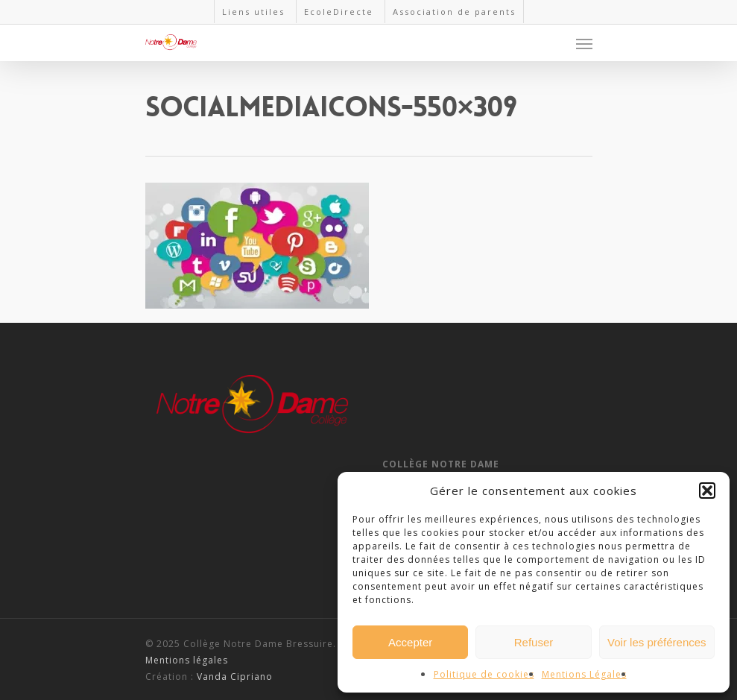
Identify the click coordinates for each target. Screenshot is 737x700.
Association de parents (454, 12)
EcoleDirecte (339, 12)
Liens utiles (253, 12)
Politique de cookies (484, 674)
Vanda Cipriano (235, 677)
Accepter (410, 642)
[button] (707, 491)
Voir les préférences (657, 642)
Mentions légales (187, 660)
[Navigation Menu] (584, 43)
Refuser (534, 642)
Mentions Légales (584, 674)
